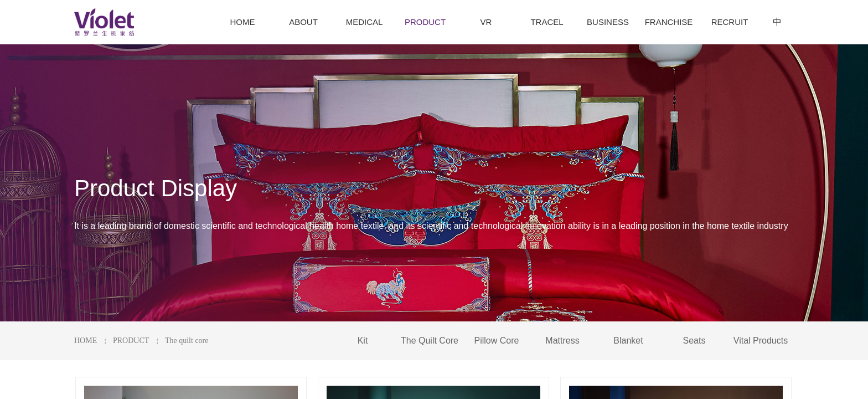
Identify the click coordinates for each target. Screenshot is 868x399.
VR (486, 22)
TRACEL (547, 22)
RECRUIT (730, 22)
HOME (86, 341)
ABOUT (303, 22)
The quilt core (187, 341)
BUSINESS (608, 22)
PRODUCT (131, 341)
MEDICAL (365, 22)
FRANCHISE (669, 22)
